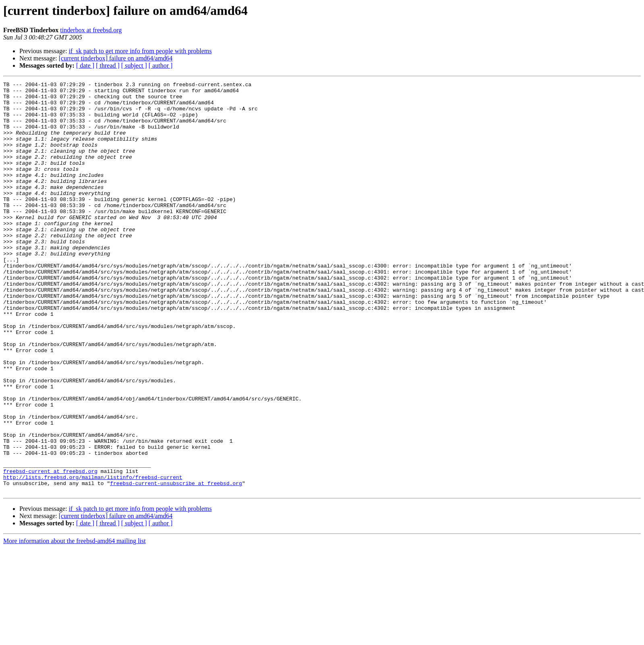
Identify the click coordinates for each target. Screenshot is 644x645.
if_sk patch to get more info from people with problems (140, 51)
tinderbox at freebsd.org (91, 30)
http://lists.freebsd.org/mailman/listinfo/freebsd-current (93, 557)
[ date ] (85, 65)
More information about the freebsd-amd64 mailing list (75, 623)
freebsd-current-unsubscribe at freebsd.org (176, 564)
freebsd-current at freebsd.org (50, 550)
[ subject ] (134, 65)
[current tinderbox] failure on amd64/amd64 (116, 58)
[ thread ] (108, 65)
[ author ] (161, 65)
